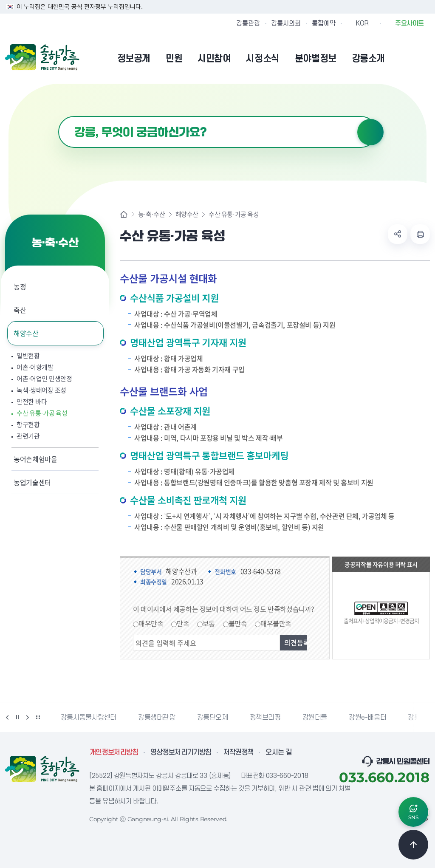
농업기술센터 (32, 482)
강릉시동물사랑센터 (89, 718)
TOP (413, 845)
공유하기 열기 (398, 234)
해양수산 (26, 333)
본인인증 (403, 58)
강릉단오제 (213, 718)
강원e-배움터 (367, 718)
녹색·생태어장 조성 (41, 390)
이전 (7, 717)
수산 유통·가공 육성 (42, 413)
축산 (20, 310)
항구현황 (28, 425)
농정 (20, 286)
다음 (28, 717)
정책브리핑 (265, 718)
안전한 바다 (32, 402)
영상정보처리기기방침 (181, 752)
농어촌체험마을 (35, 459)
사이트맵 (424, 58)
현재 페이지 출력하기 (420, 234)
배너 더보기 (38, 717)
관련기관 (28, 436)
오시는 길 (279, 752)
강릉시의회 (286, 23)
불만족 (238, 623)
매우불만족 (276, 623)
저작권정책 (239, 752)
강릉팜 (417, 718)
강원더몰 (315, 718)
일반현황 (28, 356)
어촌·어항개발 (35, 367)
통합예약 (324, 23)
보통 (209, 623)
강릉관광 (248, 23)
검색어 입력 (58, 116)
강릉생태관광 (157, 718)
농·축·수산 (152, 214)
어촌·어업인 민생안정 (44, 379)
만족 (183, 623)
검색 (370, 132)
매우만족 (151, 623)
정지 (17, 717)
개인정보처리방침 (114, 752)
